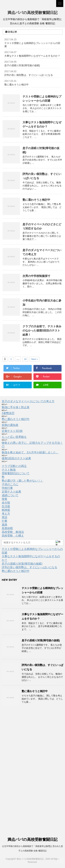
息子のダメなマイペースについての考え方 (28, 401)
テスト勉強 (9, 470)
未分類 (6, 503)
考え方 (6, 514)
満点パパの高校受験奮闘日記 (32, 13)
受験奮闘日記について (16, 473)
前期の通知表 (10, 425)
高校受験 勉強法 (13, 532)
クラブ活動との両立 (14, 466)
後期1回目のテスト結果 (16, 458)
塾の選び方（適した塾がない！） (23, 481)
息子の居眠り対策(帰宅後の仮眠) (22, 65)
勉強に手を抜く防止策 (16, 407)
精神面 (6, 510)
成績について (10, 495)
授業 (5, 499)
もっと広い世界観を (14, 437)
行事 (5, 521)
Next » (34, 359)
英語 (5, 517)
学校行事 (7, 488)
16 (25, 359)
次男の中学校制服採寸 (36, 276)
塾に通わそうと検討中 (16, 85)
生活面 (6, 506)
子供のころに (10, 484)
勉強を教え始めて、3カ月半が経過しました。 (30, 452)
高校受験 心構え (13, 536)
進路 (5, 525)
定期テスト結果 (11, 492)
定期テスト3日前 (12, 431)
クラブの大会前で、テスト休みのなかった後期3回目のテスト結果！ (42, 331)
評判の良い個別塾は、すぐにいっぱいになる (29, 75)
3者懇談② (8, 413)
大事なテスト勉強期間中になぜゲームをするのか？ (32, 56)
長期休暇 (7, 528)
